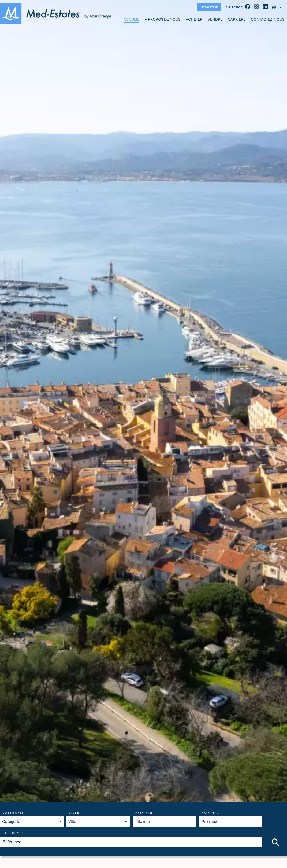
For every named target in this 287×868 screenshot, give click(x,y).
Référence (14, 833)
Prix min (144, 813)
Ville (74, 813)
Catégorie (13, 813)
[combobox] (32, 822)
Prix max (210, 813)
